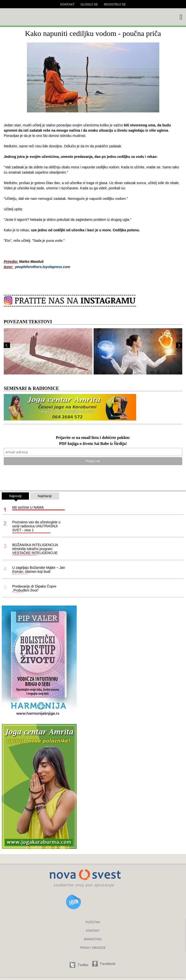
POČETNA (93, 922)
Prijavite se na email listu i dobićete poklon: (93, 438)
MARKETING (93, 939)
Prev (7, 345)
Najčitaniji (45, 496)
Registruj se (115, 4)
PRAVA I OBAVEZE (93, 948)
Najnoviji (15, 497)
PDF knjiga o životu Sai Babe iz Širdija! (93, 444)
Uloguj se (89, 4)
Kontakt (67, 4)
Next (179, 345)
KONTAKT (93, 931)
